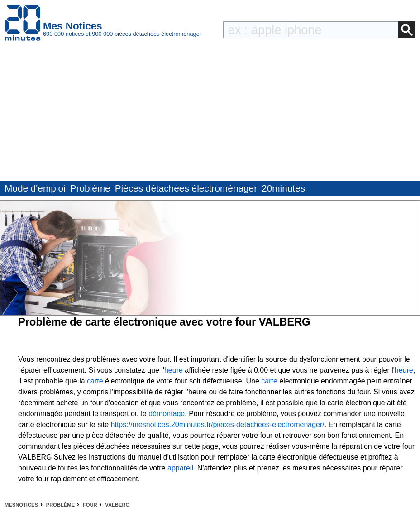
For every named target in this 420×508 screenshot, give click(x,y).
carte (95, 381)
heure (174, 370)
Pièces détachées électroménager (186, 188)
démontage (167, 414)
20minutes (283, 188)
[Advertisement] (210, 113)
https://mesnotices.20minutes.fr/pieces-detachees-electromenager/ (218, 424)
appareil (180, 468)
